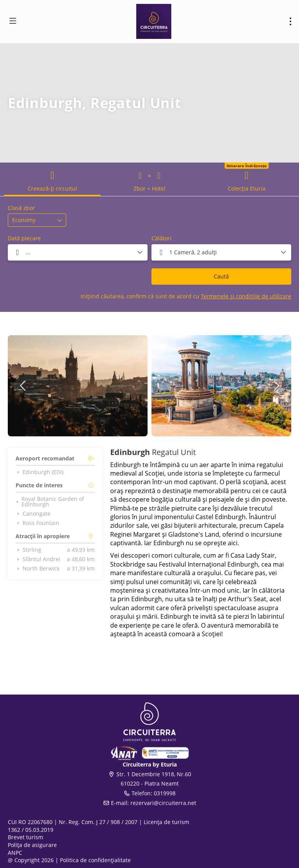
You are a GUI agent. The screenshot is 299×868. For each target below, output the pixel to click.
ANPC (15, 853)
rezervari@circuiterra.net (163, 803)
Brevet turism (26, 837)
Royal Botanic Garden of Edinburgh (50, 502)
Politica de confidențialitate (95, 860)
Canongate (33, 514)
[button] (23, 386)
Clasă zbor (21, 208)
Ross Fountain (37, 523)
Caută (221, 276)
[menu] (290, 21)
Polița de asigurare (32, 845)
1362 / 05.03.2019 (31, 830)
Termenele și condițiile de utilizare (246, 296)
